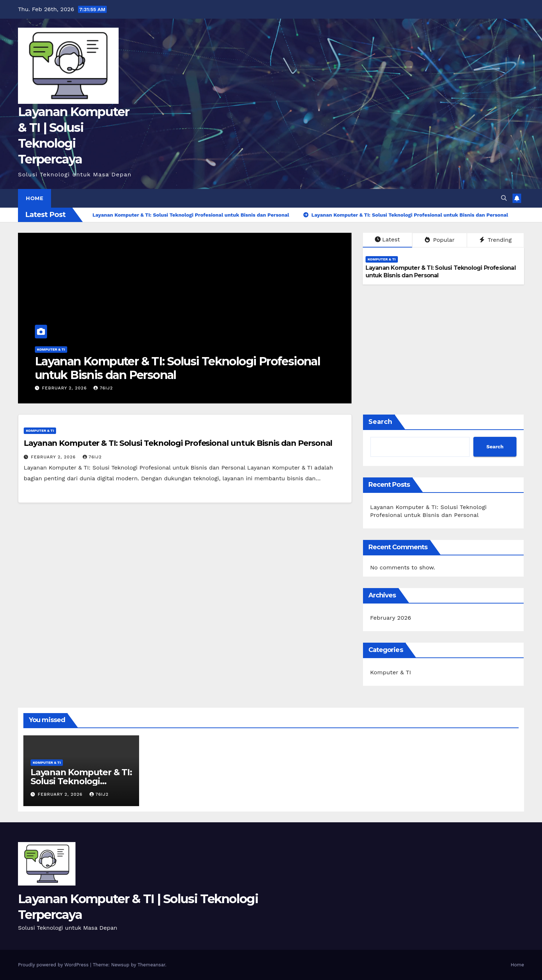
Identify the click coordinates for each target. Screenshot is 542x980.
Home (35, 198)
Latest (387, 239)
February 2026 (391, 618)
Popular (440, 240)
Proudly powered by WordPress (54, 965)
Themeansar (151, 965)
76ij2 (103, 388)
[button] (504, 198)
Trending (496, 240)
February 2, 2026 (65, 388)
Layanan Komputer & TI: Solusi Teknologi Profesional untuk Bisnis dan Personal (177, 368)
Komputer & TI (51, 349)
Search (380, 422)
